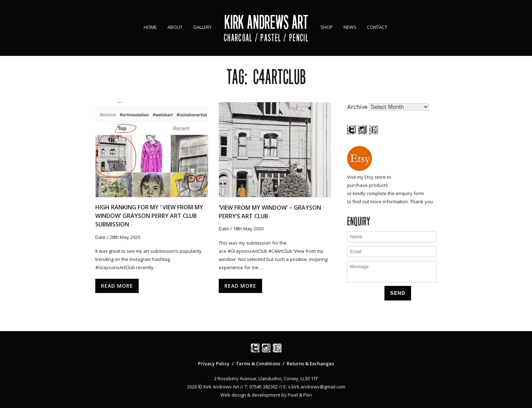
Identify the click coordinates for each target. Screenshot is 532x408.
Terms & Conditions (258, 363)
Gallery (202, 27)
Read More (117, 286)
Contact (377, 27)
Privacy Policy (214, 363)
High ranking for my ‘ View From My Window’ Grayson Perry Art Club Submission (149, 216)
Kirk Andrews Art (266, 22)
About (175, 27)
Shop (327, 27)
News (350, 27)
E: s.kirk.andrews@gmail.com (314, 387)
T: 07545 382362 (261, 387)
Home (150, 27)
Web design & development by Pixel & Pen (266, 395)
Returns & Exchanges (310, 363)
